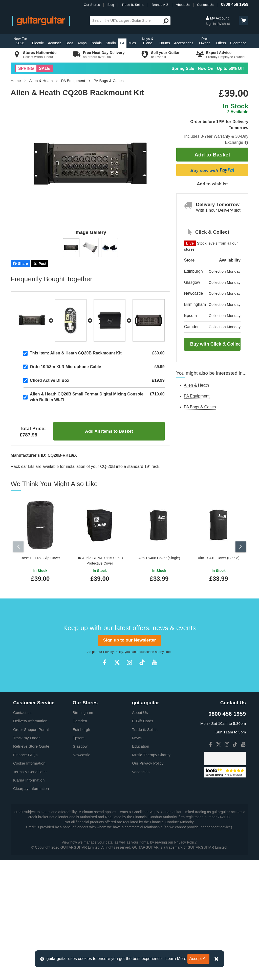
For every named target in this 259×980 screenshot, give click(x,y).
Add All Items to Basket (109, 431)
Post (40, 264)
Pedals (96, 43)
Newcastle (81, 875)
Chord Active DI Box (50, 380)
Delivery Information (30, 841)
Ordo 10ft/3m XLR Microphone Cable (66, 367)
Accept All (198, 959)
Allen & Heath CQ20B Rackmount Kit (76, 353)
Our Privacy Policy (148, 883)
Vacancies (141, 892)
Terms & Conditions (30, 892)
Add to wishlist (212, 184)
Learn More (176, 959)
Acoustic (55, 43)
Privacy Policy (113, 772)
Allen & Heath (41, 81)
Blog (111, 5)
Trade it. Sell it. (145, 849)
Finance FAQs (25, 875)
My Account (217, 18)
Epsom (79, 858)
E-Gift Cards (143, 841)
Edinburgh (81, 849)
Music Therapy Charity (151, 875)
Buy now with (212, 170)
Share (20, 264)
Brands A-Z (160, 5)
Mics (132, 43)
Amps (82, 43)
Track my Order (26, 858)
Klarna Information (29, 900)
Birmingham (83, 833)
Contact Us (205, 5)
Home (16, 81)
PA (122, 43)
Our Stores (92, 5)
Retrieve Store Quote (31, 866)
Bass (70, 43)
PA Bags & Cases (109, 81)
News (137, 858)
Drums (165, 43)
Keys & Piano (148, 41)
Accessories (184, 43)
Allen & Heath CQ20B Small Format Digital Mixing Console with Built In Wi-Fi (87, 397)
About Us (183, 5)
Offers (221, 43)
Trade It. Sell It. (133, 5)
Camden (80, 841)
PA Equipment (73, 81)
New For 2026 (20, 41)
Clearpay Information (31, 908)
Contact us (22, 833)
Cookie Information (29, 883)
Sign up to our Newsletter (129, 760)
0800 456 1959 (235, 4)
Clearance (238, 43)
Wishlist (224, 24)
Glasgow (80, 866)
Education (141, 866)
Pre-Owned (205, 41)
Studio (111, 43)
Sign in (211, 24)
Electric (38, 43)
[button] (244, 21)
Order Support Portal (31, 849)
